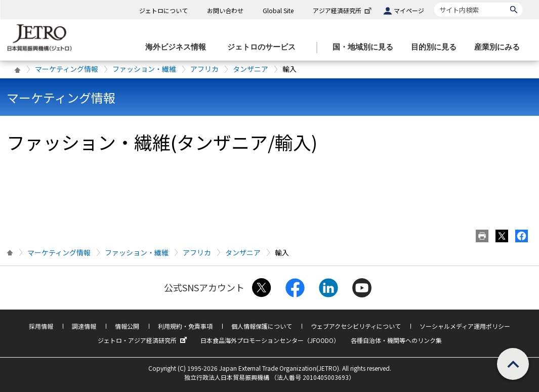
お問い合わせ (225, 10)
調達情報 (84, 326)
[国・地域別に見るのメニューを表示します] (366, 47)
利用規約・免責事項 (185, 326)
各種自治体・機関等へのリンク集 (396, 340)
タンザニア (251, 69)
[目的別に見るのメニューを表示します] (437, 47)
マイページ (409, 10)
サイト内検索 (434, 2)
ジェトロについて (163, 10)
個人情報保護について (262, 326)
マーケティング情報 (67, 69)
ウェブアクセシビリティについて (356, 326)
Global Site (278, 10)
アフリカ (204, 69)
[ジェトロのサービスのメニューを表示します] (264, 47)
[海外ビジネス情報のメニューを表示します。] (179, 47)
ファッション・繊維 (144, 69)
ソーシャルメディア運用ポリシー (465, 326)
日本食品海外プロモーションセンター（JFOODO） (270, 340)
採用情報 (41, 326)
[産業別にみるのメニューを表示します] (500, 47)
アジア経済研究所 (343, 10)
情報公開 (127, 326)
